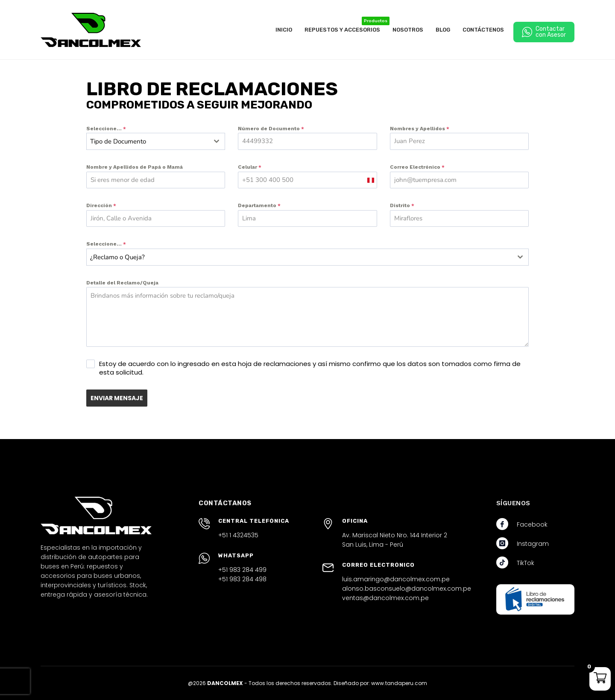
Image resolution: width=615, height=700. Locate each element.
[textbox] (148, 141)
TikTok (526, 562)
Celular (250, 167)
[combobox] (156, 141)
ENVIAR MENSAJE (117, 398)
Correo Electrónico (417, 167)
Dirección (101, 205)
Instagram (533, 543)
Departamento (259, 205)
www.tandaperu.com (399, 683)
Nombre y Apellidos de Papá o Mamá (135, 167)
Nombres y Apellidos (420, 129)
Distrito (402, 205)
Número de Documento (271, 129)
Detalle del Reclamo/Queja (122, 283)
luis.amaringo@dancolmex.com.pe (396, 579)
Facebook (532, 524)
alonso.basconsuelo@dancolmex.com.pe (407, 588)
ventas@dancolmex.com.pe (385, 597)
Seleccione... (106, 129)
